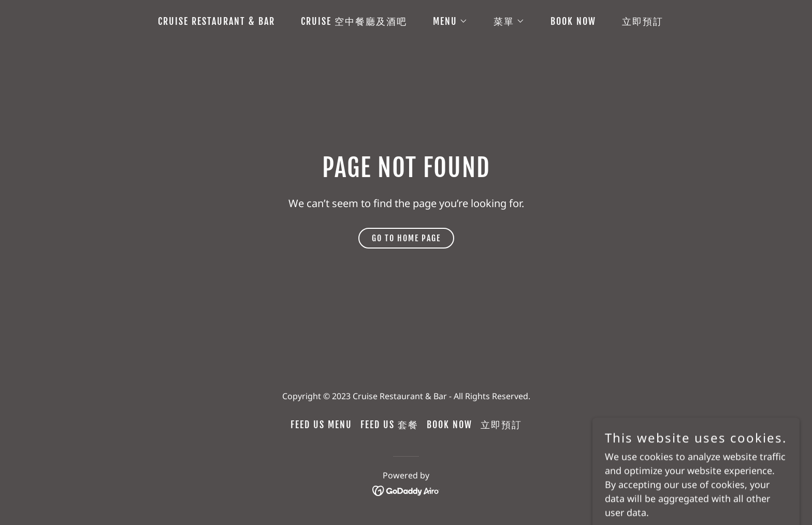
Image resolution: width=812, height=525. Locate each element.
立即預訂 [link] (643, 21)
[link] (406, 490)
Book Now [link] (573, 21)
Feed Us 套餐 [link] (389, 425)
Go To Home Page (406, 238)
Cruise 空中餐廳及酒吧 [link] (354, 21)
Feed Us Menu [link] (321, 425)
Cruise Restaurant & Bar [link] (216, 21)
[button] (446, 21)
